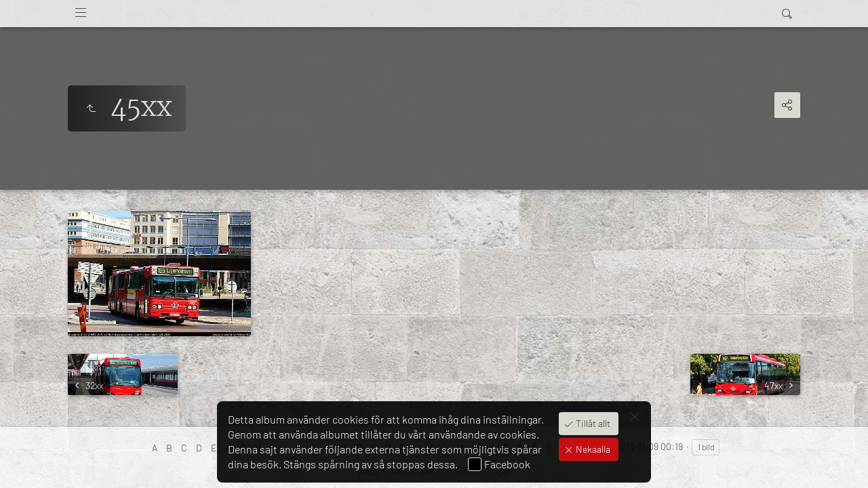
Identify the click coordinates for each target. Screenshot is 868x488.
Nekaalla (592, 449)
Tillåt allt (592, 423)
